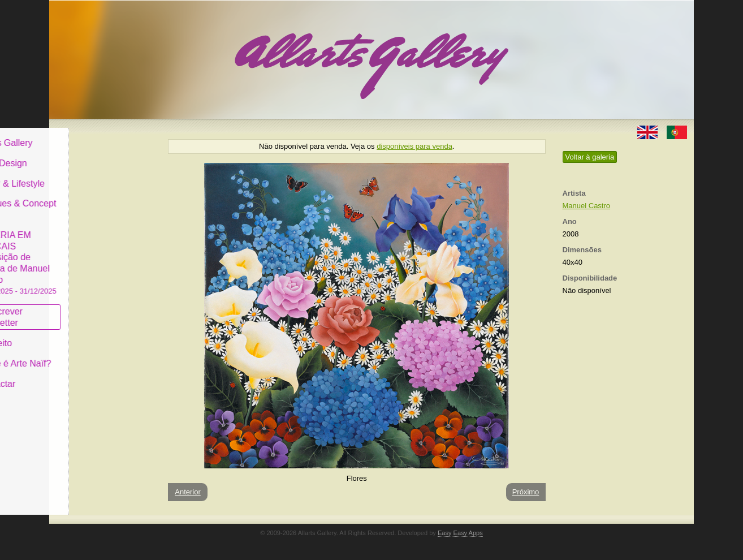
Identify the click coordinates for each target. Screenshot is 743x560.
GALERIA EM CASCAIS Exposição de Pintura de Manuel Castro (102, 254)
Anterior (188, 492)
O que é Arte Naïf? (100, 355)
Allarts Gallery (90, 134)
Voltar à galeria (590, 157)
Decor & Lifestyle (96, 175)
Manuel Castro (587, 206)
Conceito (80, 335)
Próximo (526, 492)
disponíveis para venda (414, 146)
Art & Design (88, 155)
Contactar (82, 375)
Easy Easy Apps (460, 533)
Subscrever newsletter (86, 309)
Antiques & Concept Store (102, 201)
